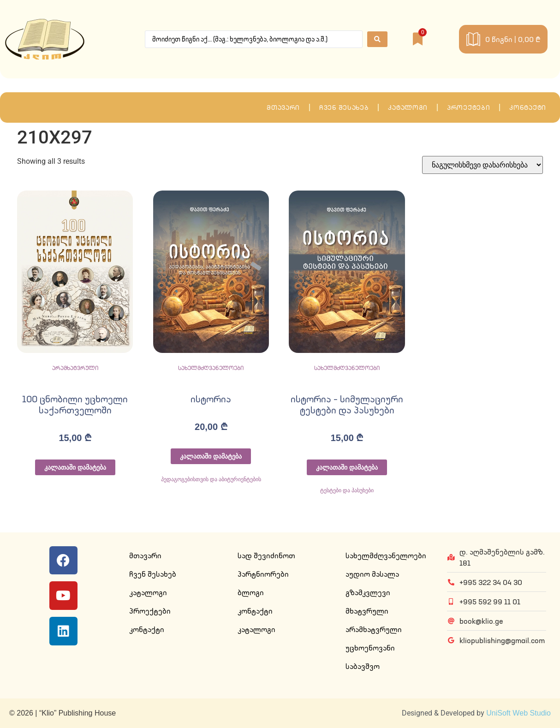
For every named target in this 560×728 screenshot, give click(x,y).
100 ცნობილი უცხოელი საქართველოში (75, 404)
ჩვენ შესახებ (344, 107)
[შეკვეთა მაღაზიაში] (483, 165)
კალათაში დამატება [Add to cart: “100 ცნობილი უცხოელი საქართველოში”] (75, 467)
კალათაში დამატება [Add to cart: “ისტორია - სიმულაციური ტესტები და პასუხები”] (347, 467)
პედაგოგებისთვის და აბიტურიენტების (211, 479)
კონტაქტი (528, 107)
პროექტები (468, 107)
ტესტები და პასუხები (347, 490)
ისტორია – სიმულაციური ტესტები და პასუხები (347, 404)
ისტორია (211, 399)
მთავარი (283, 107)
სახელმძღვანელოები (211, 368)
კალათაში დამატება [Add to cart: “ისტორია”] (211, 456)
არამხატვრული (75, 368)
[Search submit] (377, 39)
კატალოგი (408, 107)
